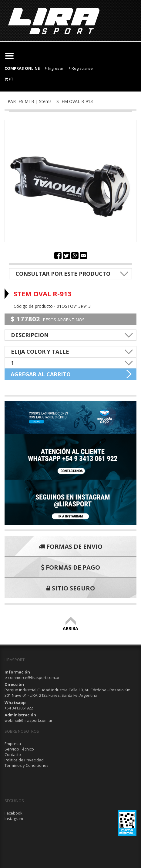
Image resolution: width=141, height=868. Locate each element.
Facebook (13, 813)
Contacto (13, 754)
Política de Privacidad (24, 760)
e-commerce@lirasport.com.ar (32, 677)
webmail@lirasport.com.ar (29, 720)
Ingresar (54, 68)
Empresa (13, 744)
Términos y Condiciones (27, 765)
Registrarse (81, 68)
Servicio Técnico (19, 749)
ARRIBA (70, 626)
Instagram (14, 818)
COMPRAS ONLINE (22, 68)
